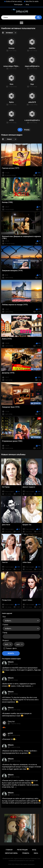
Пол (4, 617)
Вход (27, 5)
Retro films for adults (32, 1)
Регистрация (18, 5)
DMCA (36, 853)
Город (5, 633)
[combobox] (22, 621)
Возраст (6, 640)
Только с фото (11, 648)
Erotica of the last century (14, 1)
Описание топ (9, 739)
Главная (9, 850)
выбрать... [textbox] (9, 621)
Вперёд (27, 130)
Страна (5, 625)
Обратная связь (11, 853)
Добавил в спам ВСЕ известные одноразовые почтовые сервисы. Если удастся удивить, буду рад (21, 670)
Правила (26, 853)
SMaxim (11, 662)
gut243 (10, 733)
